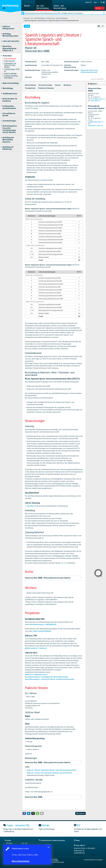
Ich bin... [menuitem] (100, 8)
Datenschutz (93, 860)
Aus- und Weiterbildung (38, 18)
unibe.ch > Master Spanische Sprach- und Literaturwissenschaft (52, 770)
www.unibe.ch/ (96, 101)
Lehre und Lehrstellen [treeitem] (11, 41)
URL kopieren (80, 813)
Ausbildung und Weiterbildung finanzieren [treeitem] (8, 140)
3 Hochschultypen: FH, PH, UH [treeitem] (12, 70)
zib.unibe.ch (31, 506)
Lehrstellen (9, 843)
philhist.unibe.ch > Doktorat (36, 648)
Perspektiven (30, 88)
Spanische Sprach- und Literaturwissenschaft (89, 71)
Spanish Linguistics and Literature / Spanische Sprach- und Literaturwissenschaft (52, 20)
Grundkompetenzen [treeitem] (10, 94)
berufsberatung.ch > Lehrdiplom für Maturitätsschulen (47, 677)
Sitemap (86, 860)
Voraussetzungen (45, 85)
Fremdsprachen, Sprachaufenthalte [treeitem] (9, 107)
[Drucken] (99, 26)
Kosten (58, 85)
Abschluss (67, 85)
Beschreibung (30, 85)
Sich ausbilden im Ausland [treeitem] (9, 114)
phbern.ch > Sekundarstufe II (36, 674)
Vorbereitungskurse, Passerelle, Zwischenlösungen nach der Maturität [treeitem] (10, 129)
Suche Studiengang (62, 18)
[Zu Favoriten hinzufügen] (103, 26)
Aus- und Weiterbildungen (27, 844)
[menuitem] (29, 5)
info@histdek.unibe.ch (95, 122)
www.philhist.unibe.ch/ (95, 125)
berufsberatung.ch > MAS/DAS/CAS (43, 624)
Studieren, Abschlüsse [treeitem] (10, 74)
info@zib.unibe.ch (99, 99)
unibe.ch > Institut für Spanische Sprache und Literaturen (49, 773)
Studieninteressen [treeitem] (9, 61)
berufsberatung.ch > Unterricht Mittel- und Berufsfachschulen (50, 679)
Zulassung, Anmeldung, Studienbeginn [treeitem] (11, 77)
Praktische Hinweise (46, 88)
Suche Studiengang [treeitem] (10, 59)
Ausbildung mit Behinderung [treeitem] (8, 148)
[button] (24, 813)
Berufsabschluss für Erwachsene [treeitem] (10, 100)
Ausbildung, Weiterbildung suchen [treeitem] (10, 35)
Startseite (26, 18)
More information (21, 861)
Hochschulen (51, 18)
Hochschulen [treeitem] (7, 56)
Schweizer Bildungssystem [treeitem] (8, 27)
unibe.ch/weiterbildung (42, 631)
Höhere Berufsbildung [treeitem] (11, 83)
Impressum (100, 860)
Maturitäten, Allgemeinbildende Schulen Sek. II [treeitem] (9, 48)
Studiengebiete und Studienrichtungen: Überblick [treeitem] (10, 65)
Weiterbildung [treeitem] (8, 88)
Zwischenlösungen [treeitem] (9, 121)
